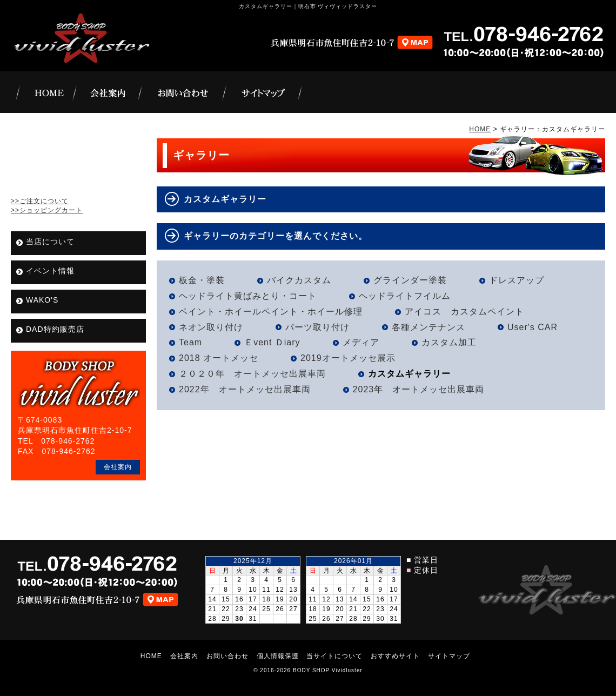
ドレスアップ (517, 280)
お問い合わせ (227, 656)
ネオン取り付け (211, 327)
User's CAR (533, 327)
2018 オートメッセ (219, 358)
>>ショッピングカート (47, 210)
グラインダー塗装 (410, 280)
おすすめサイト (395, 656)
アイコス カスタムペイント (464, 312)
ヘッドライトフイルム (405, 296)
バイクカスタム (299, 280)
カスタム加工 (449, 342)
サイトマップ (449, 656)
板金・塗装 (202, 280)
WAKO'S (42, 300)
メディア (361, 342)
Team (190, 342)
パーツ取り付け (317, 327)
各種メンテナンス (428, 327)
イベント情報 (50, 271)
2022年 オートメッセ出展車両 (245, 389)
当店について (50, 242)
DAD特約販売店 (55, 329)
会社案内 (118, 467)
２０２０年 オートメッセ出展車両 (252, 374)
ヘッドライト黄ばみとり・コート (248, 296)
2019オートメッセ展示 (348, 358)
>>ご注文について (40, 201)
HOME (480, 129)
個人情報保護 (278, 656)
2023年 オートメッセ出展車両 (419, 389)
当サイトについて (334, 656)
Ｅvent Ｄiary (272, 342)
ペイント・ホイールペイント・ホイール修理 (271, 312)
